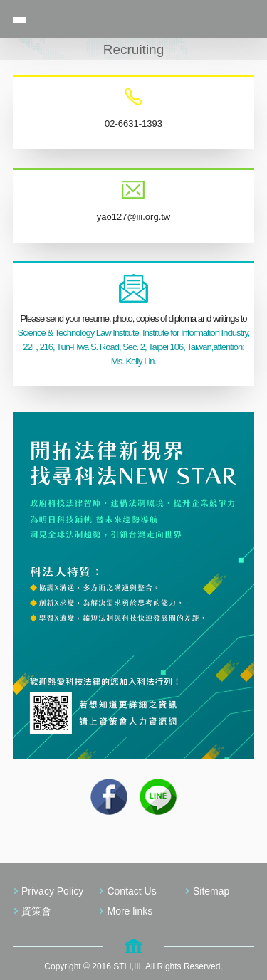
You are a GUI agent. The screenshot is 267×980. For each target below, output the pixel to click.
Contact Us (131, 891)
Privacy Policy (52, 891)
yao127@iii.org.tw (134, 217)
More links (130, 911)
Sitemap (211, 891)
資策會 (36, 911)
